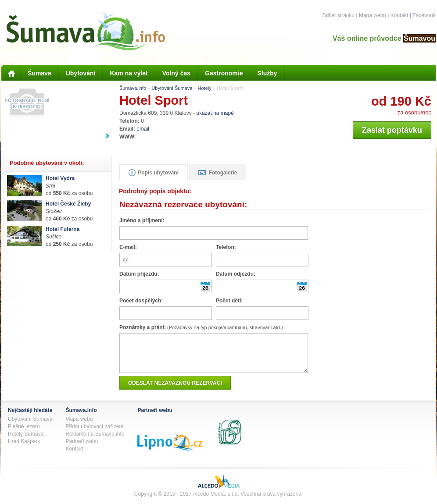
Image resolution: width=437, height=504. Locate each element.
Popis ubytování (154, 173)
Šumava (39, 73)
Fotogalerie (218, 173)
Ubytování (81, 73)
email (143, 129)
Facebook (424, 15)
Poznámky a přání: (201, 327)
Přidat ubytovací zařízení (94, 433)
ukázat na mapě (215, 113)
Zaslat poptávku (392, 130)
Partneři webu (82, 448)
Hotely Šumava (26, 440)
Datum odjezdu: (236, 274)
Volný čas (176, 73)
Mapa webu (373, 15)
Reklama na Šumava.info (95, 440)
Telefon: (226, 247)
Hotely (205, 88)
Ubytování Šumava (172, 88)
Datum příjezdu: (139, 274)
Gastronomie (224, 73)
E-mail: (128, 247)
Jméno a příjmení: (142, 220)
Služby (267, 73)
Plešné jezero (24, 433)
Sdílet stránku (338, 15)
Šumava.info (133, 88)
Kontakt (399, 15)
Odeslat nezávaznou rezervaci (175, 390)
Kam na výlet (129, 73)
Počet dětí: (229, 301)
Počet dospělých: (141, 301)
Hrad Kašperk (24, 448)
